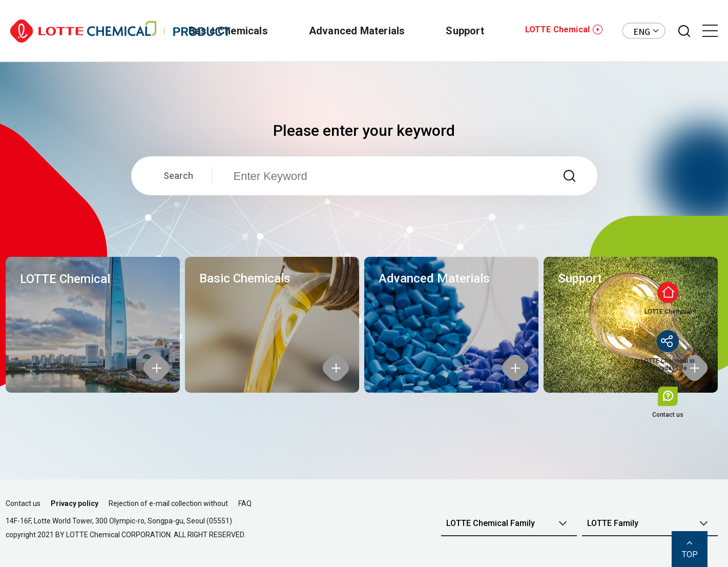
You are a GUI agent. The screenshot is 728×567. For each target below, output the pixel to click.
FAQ (245, 503)
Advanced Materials (357, 31)
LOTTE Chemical (557, 29)
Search (178, 176)
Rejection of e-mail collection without (168, 503)
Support (465, 31)
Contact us (23, 503)
